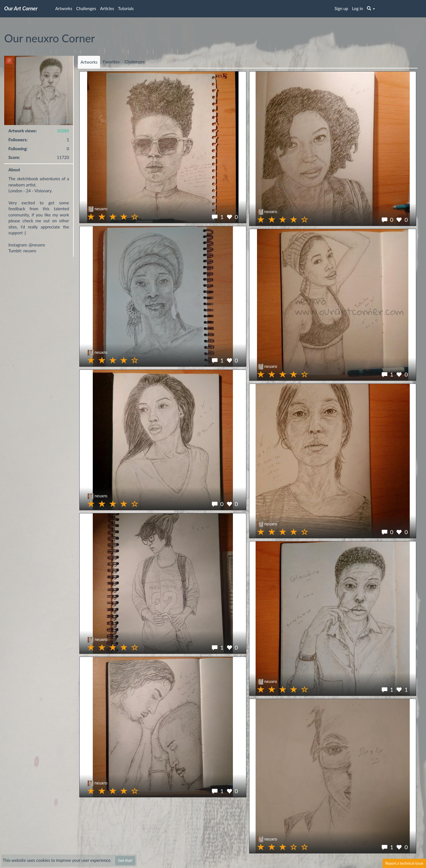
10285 (63, 131)
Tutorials (126, 8)
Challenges (86, 8)
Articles (107, 8)
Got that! (125, 860)
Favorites (111, 62)
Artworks (64, 8)
